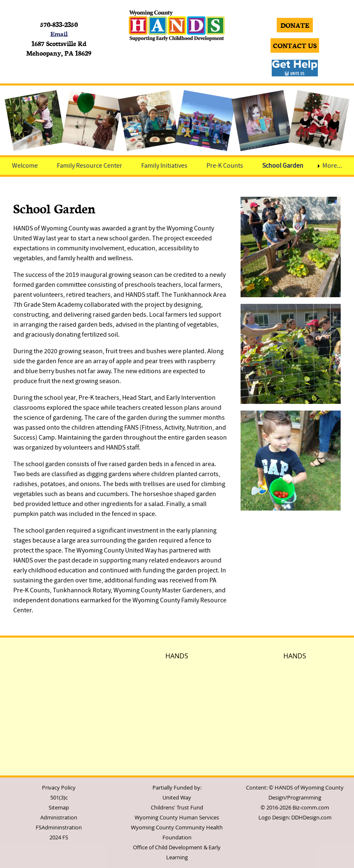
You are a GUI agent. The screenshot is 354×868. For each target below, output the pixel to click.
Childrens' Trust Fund (177, 808)
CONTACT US (295, 45)
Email (59, 34)
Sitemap (59, 808)
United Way (177, 798)
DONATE (295, 25)
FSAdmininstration (59, 828)
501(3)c (59, 798)
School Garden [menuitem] (283, 166)
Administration (59, 818)
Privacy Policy (59, 788)
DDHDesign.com (311, 818)
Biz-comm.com (311, 808)
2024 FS (59, 837)
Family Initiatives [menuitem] (164, 166)
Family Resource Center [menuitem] (90, 166)
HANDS (177, 656)
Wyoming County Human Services (177, 818)
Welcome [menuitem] (25, 166)
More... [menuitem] (332, 166)
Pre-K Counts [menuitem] (225, 166)
